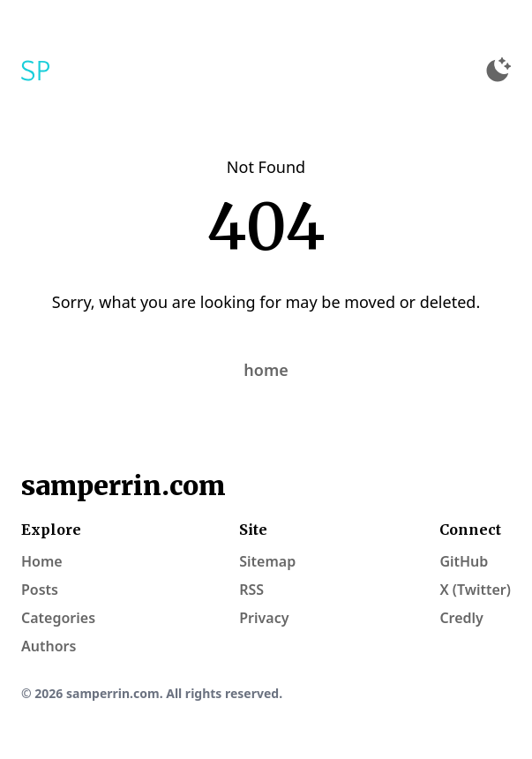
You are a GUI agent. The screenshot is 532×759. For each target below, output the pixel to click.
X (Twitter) (475, 590)
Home (42, 561)
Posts (40, 590)
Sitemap (267, 561)
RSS (251, 590)
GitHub (464, 561)
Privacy (264, 618)
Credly (461, 618)
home (266, 370)
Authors (49, 646)
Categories (58, 618)
